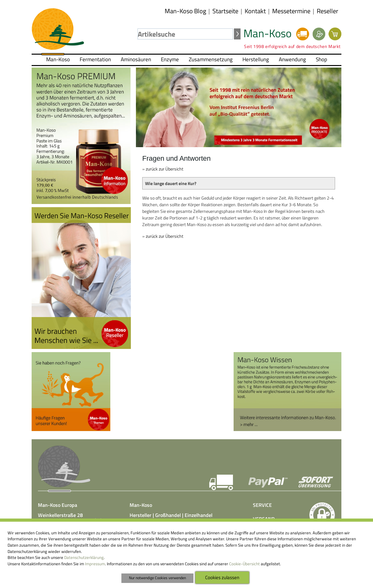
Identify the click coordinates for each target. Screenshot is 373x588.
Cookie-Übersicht (245, 564)
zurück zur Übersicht (165, 169)
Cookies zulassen (222, 577)
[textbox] (185, 34)
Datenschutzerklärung (84, 557)
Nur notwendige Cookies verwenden (157, 578)
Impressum (95, 564)
